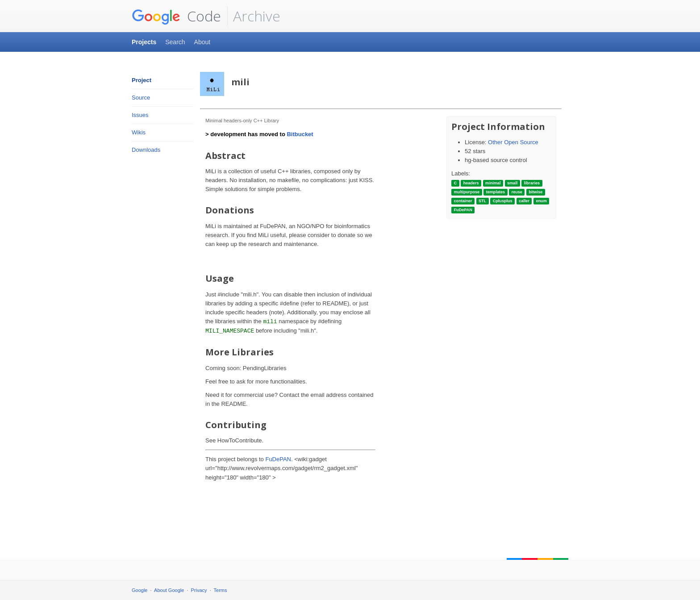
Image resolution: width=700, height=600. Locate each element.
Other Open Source (513, 142)
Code (176, 16)
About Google (169, 590)
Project (142, 80)
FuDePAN (278, 459)
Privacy (199, 590)
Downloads (146, 150)
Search (175, 42)
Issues (140, 115)
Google (140, 590)
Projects (144, 42)
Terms (221, 590)
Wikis (139, 132)
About (202, 42)
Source (141, 98)
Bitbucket (300, 134)
